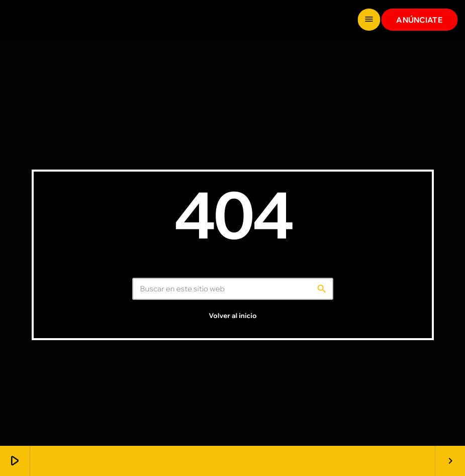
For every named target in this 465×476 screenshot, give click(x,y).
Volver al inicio (232, 316)
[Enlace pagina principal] (45, 20)
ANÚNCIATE (419, 20)
